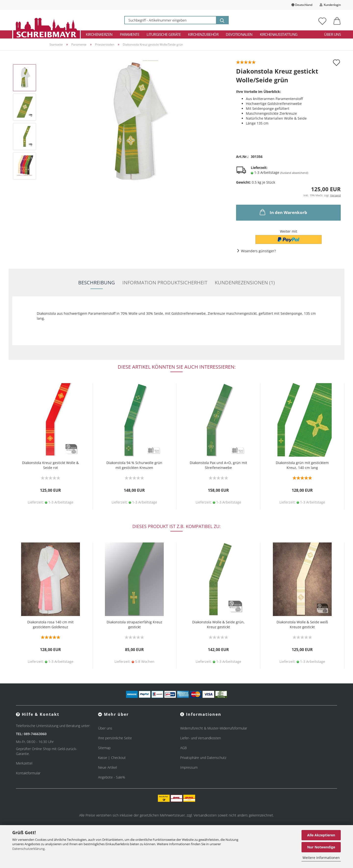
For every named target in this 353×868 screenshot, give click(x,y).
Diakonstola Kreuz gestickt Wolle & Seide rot (50, 465)
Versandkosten (205, 815)
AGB (183, 748)
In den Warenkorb (283, 212)
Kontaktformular (28, 773)
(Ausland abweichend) (294, 173)
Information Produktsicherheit (165, 283)
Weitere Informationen (321, 858)
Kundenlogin (330, 5)
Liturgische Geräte (164, 34)
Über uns (332, 34)
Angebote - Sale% (112, 777)
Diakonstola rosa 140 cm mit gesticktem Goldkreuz (50, 624)
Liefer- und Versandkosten (201, 738)
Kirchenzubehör (203, 34)
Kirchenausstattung (279, 34)
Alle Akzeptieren (321, 835)
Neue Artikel (107, 767)
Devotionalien (239, 34)
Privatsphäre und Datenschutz (203, 758)
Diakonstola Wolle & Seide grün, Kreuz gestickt (218, 624)
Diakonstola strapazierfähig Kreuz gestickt (134, 624)
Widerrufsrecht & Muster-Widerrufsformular (214, 728)
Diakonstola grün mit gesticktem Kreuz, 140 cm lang (302, 465)
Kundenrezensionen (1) (245, 283)
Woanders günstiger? (258, 251)
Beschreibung (97, 283)
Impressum (189, 767)
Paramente (130, 34)
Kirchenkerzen (99, 34)
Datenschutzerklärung (28, 849)
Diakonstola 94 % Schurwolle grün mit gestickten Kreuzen (134, 465)
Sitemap (104, 748)
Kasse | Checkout (112, 758)
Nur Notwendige (321, 847)
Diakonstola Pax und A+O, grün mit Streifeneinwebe (218, 465)
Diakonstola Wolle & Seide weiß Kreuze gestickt (302, 624)
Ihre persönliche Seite (115, 738)
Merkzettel (24, 763)
